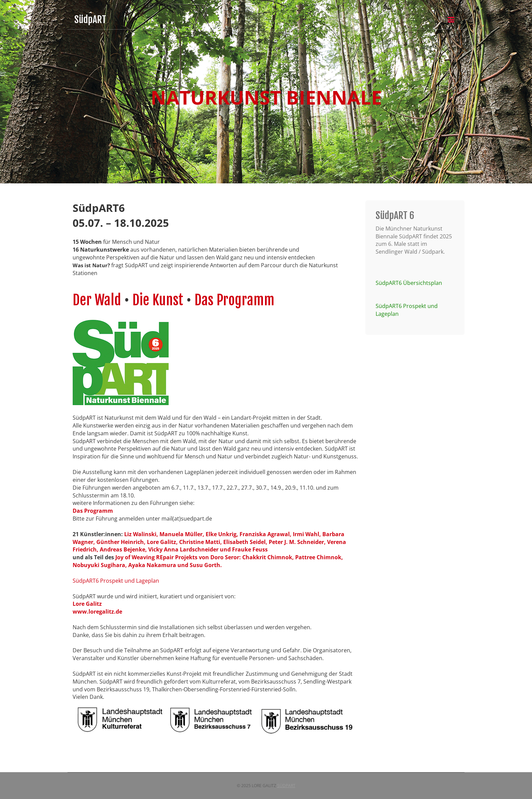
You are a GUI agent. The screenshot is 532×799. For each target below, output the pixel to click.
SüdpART (286, 786)
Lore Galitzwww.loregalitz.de (97, 608)
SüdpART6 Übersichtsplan (409, 283)
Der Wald (98, 300)
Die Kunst (158, 300)
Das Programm (234, 300)
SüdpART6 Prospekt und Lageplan (116, 581)
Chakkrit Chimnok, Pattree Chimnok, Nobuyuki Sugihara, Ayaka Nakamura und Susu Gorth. (208, 561)
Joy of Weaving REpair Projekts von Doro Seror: (178, 557)
